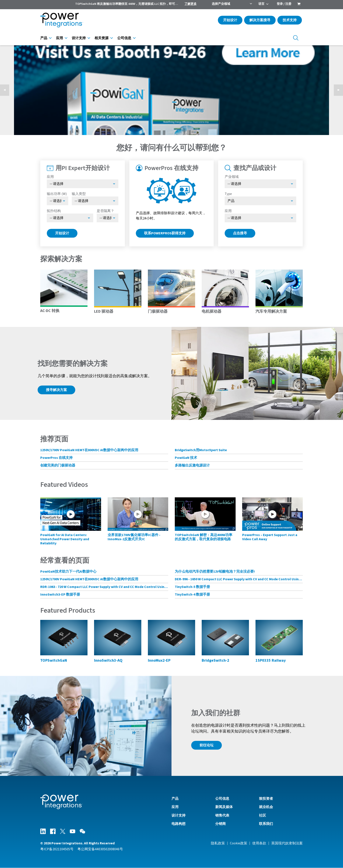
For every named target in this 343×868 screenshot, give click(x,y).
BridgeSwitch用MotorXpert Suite (201, 450)
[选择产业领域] (260, 184)
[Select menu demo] (107, 218)
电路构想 (178, 824)
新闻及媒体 (224, 807)
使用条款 (259, 843)
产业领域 (232, 177)
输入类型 (79, 194)
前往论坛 (206, 745)
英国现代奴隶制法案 (287, 843)
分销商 (220, 824)
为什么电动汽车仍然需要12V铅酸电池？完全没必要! (215, 572)
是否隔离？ (105, 211)
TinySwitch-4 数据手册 (192, 594)
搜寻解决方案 (56, 390)
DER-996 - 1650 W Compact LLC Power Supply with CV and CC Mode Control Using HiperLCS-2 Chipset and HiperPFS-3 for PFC (239, 579)
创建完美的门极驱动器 (58, 465)
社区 (262, 815)
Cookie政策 (239, 843)
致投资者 (266, 799)
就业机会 (266, 807)
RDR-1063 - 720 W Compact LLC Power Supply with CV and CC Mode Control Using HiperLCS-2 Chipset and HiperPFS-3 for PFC (104, 587)
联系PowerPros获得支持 (165, 233)
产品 (44, 38)
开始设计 (230, 20)
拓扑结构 (54, 211)
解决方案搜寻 (260, 20)
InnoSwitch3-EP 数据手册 (60, 594)
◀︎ (6, 90)
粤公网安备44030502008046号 (100, 849)
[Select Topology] (70, 218)
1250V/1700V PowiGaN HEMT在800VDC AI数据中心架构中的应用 (89, 450)
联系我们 (266, 824)
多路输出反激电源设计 (192, 465)
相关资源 (101, 38)
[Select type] (260, 201)
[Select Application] (83, 184)
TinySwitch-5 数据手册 (192, 587)
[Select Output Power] (58, 201)
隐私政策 (218, 843)
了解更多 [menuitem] (191, 4)
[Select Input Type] (95, 201)
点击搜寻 (240, 233)
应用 (59, 38)
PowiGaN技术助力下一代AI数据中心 (68, 572)
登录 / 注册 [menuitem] (284, 4)
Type (228, 194)
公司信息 (124, 38)
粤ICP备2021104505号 (57, 849)
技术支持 (290, 20)
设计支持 (79, 38)
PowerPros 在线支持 (56, 458)
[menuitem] (299, 4)
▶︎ (340, 90)
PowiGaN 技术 (186, 458)
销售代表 (222, 815)
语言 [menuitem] (261, 4)
